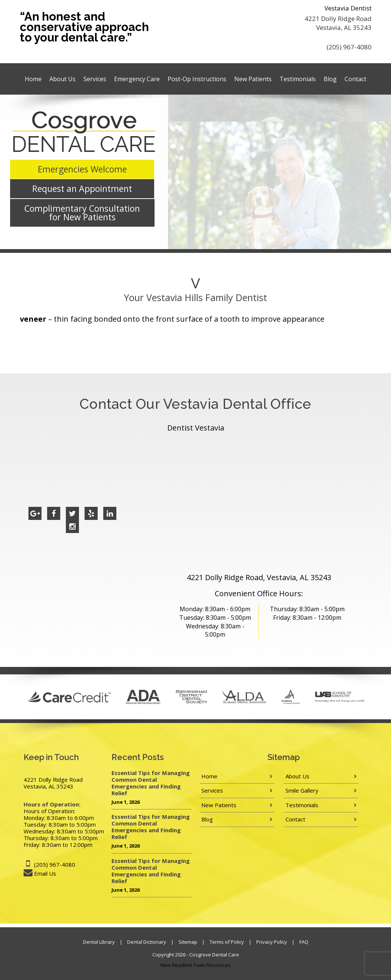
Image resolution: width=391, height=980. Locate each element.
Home (33, 79)
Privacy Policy (272, 942)
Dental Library (99, 942)
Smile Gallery (302, 790)
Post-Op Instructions (197, 79)
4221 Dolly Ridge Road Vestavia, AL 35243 (338, 23)
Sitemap (188, 942)
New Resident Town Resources (196, 965)
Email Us (45, 873)
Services (95, 79)
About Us (62, 79)
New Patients (253, 79)
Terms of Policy (227, 942)
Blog (330, 79)
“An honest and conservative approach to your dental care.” (84, 27)
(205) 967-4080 (349, 47)
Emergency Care (137, 79)
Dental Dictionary (147, 942)
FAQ (304, 942)
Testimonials (298, 79)
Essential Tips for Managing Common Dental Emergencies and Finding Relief (151, 783)
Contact (355, 79)
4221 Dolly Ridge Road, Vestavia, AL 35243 (259, 577)
